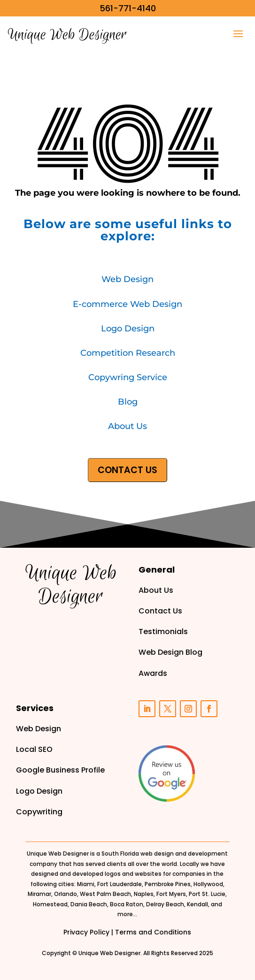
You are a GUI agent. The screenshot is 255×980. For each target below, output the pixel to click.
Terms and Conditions (153, 932)
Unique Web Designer (109, 953)
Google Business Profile (60, 770)
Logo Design (128, 329)
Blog (128, 402)
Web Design (127, 279)
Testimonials (163, 632)
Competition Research (128, 353)
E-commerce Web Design (127, 304)
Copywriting (39, 812)
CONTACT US (127, 470)
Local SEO (34, 749)
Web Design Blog (170, 652)
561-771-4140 (128, 8)
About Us (127, 426)
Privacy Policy (86, 932)
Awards (153, 673)
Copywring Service (128, 377)
